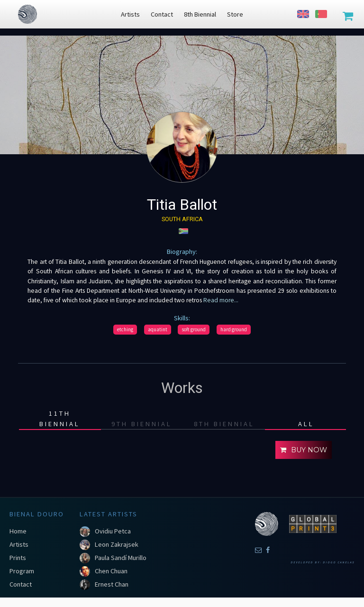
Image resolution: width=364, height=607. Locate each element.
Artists (19, 544)
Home (18, 531)
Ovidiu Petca (113, 531)
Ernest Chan (112, 584)
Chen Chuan (111, 571)
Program (22, 571)
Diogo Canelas (339, 562)
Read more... (220, 300)
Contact (21, 584)
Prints (18, 558)
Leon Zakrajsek (117, 544)
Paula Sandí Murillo (121, 558)
